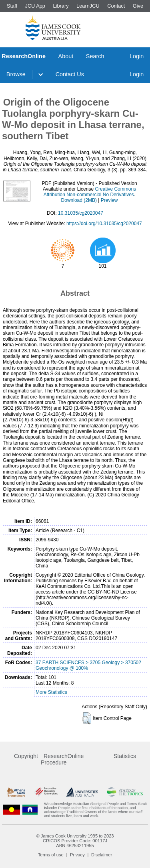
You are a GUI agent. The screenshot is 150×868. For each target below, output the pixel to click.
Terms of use (51, 855)
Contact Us (70, 74)
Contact (116, 6)
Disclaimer (102, 855)
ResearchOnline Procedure (62, 759)
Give (138, 6)
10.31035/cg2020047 (81, 213)
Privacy (77, 855)
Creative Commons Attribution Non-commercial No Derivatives (90, 192)
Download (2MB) (79, 200)
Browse (16, 74)
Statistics (125, 756)
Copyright (26, 756)
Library (61, 6)
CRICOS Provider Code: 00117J (75, 841)
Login (137, 56)
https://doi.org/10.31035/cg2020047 (104, 224)
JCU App (35, 6)
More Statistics (51, 692)
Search (95, 56)
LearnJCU (88, 6)
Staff (12, 6)
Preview (109, 200)
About (66, 56)
